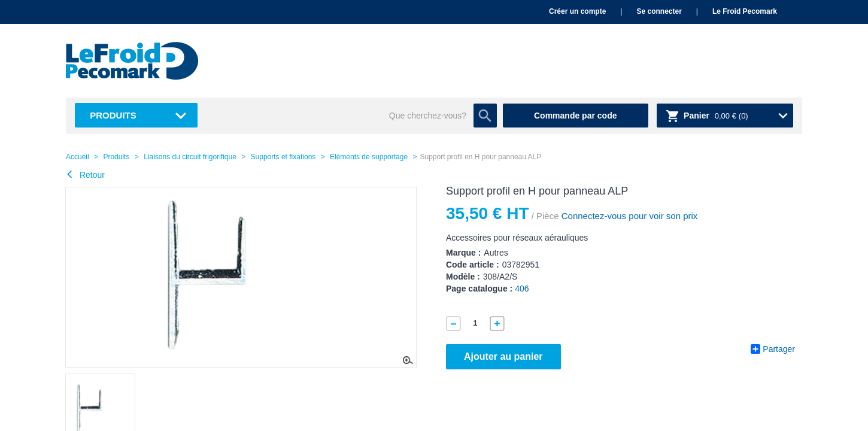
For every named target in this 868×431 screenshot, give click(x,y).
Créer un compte (577, 11)
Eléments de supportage (369, 157)
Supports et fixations (283, 157)
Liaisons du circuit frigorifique (190, 157)
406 (522, 289)
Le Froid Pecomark (745, 11)
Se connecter (659, 11)
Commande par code (575, 116)
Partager (773, 349)
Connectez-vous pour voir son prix (629, 216)
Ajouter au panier (503, 356)
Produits (113, 115)
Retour (85, 175)
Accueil (78, 157)
